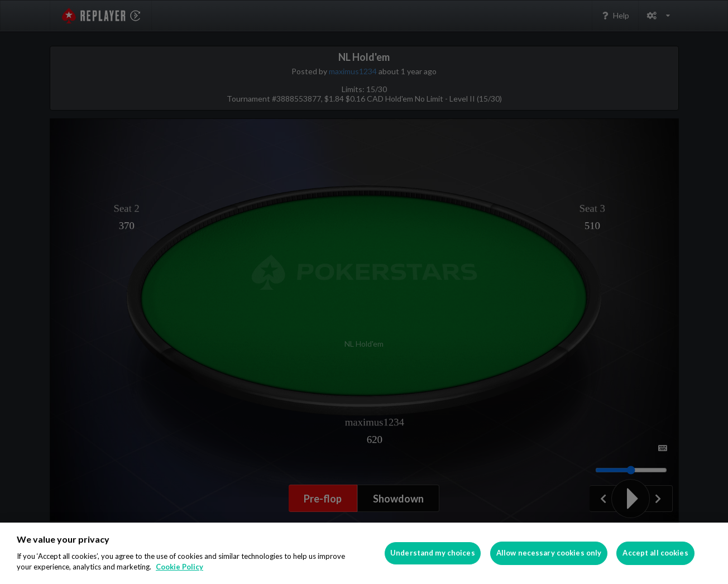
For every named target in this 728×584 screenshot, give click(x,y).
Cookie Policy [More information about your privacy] (179, 567)
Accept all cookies (655, 553)
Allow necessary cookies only (549, 553)
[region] (364, 553)
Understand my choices (433, 553)
